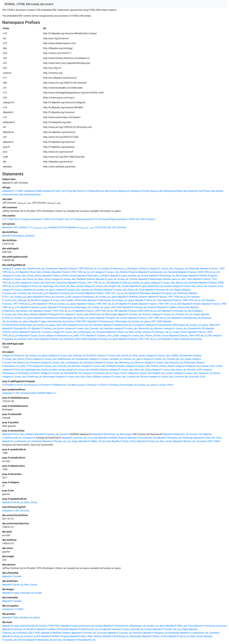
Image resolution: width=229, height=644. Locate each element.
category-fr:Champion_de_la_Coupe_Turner (164, 332)
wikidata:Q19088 (33, 191)
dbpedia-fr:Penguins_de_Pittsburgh (170, 293)
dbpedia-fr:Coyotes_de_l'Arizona (134, 314)
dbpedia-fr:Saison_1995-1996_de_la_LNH (97, 311)
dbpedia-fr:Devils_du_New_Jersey (124, 332)
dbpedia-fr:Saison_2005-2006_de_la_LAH (140, 311)
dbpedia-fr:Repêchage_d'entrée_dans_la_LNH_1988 (165, 279)
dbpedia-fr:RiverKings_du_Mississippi (168, 276)
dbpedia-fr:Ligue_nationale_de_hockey (182, 339)
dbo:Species (152, 191)
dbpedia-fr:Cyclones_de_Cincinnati (67, 293)
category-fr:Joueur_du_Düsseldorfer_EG (184, 328)
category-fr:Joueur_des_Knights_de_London (107, 286)
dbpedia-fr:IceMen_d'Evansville (173, 307)
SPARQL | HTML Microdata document (29, 4)
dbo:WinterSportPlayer (171, 191)
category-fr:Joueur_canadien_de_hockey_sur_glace (29, 290)
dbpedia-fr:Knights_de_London (112, 318)
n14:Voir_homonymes (26, 385)
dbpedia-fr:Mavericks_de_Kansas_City (183, 434)
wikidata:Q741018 (58, 227)
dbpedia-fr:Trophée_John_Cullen (102, 336)
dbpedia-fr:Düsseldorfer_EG (17, 328)
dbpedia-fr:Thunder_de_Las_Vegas (163, 290)
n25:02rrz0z (101, 227)
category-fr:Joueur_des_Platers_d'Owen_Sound (144, 336)
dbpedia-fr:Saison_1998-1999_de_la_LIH (199, 272)
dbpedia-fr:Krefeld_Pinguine (203, 276)
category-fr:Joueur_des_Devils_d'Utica (22, 276)
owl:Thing (67, 191)
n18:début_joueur (76, 385)
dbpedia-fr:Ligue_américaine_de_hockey (151, 286)
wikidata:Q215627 (52, 191)
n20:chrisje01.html (60, 219)
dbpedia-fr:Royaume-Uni (51, 314)
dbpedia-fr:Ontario (192, 304)
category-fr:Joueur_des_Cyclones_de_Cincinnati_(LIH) (177, 377)
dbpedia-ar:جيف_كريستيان (81, 227)
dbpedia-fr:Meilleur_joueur (34, 307)
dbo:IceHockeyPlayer (30, 195)
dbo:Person (78, 191)
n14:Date (102, 385)
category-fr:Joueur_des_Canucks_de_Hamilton (89, 328)
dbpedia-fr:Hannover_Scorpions (36, 332)
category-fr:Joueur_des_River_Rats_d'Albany (78, 377)
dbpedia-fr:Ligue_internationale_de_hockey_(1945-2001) (58, 321)
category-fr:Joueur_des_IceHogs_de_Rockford (72, 355)
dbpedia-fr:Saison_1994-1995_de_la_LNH (190, 336)
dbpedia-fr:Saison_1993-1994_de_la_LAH (140, 339)
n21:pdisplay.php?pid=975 (84, 219)
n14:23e (161, 385)
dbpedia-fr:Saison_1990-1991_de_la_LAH (107, 293)
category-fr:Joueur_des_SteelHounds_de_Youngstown (30, 269)
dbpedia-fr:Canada (129, 304)
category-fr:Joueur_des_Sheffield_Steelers (73, 279)
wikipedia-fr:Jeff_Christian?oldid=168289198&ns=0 (29, 393)
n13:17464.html (10, 219)
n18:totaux (91, 385)
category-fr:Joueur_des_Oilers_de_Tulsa (124, 290)
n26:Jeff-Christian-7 (146, 219)
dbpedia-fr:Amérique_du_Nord (178, 311)
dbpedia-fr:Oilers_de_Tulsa (149, 300)
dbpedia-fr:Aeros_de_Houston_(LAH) (52, 297)
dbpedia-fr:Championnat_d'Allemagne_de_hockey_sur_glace (64, 318)
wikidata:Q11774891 (13, 191)
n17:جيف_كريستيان (38, 227)
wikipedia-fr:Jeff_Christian (16, 511)
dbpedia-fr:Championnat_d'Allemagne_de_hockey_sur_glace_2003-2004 (85, 307)
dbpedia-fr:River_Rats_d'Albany (35, 272)
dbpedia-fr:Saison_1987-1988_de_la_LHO (150, 318)
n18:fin (170, 385)
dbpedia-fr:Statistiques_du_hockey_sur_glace (111, 300)
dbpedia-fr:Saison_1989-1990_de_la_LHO (184, 300)
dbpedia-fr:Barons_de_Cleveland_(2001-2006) (64, 339)
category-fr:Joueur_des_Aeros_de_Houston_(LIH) (197, 286)
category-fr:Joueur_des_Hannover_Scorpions (44, 283)
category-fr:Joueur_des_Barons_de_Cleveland (175, 283)
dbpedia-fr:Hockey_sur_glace (103, 339)
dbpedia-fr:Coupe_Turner (32, 336)
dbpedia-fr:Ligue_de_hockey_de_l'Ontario (117, 279)
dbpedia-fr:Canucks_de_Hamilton (85, 325)
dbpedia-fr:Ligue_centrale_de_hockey (129, 276)
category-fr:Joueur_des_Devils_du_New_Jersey (27, 279)
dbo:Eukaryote (190, 191)
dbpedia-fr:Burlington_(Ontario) (18, 236)
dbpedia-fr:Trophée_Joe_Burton (48, 328)
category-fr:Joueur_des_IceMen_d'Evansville (64, 300)
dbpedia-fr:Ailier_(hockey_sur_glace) (21, 617)
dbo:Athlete (217, 191)
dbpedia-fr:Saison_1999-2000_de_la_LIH (80, 269)
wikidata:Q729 (138, 191)
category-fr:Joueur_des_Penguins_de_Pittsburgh (174, 269)
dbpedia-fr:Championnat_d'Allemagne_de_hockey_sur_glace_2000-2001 (183, 325)
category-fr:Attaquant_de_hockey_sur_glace (95, 297)
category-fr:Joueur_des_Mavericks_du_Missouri (138, 328)
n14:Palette (8, 385)
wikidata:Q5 (124, 191)
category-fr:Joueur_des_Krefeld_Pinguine (116, 272)
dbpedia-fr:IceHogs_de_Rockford (140, 307)
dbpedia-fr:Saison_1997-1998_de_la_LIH (169, 297)
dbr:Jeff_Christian (117, 227)
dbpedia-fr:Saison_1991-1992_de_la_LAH (89, 283)
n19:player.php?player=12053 (34, 219)
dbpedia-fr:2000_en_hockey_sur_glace (131, 283)
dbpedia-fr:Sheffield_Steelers (133, 297)
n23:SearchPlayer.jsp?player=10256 (116, 219)
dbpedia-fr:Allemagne (140, 293)
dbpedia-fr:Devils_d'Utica (124, 441)
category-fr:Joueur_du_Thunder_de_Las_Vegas (176, 314)
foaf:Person (205, 191)
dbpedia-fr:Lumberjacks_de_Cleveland (158, 272)
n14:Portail (43, 385)
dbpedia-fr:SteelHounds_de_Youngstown (124, 325)
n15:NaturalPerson (95, 191)
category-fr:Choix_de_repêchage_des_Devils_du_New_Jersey (52, 286)
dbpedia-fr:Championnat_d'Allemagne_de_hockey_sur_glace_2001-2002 (125, 321)
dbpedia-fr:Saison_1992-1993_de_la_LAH (73, 272)
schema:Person (10, 195)
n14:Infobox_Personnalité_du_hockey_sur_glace (132, 385)
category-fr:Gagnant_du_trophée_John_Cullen (199, 366)
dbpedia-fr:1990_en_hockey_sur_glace (56, 304)
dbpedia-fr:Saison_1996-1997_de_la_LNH (160, 304)
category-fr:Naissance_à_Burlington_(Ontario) (125, 269)
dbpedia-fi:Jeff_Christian (15, 227)
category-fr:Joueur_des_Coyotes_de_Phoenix (79, 290)
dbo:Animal (111, 191)
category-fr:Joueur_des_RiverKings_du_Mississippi (91, 314)
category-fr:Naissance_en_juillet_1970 (65, 336)
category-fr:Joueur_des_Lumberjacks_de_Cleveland (80, 332)
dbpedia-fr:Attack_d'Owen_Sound (59, 276)
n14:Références (58, 385)
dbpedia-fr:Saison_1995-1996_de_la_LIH (54, 311)
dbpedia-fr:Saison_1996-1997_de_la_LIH (98, 304)
